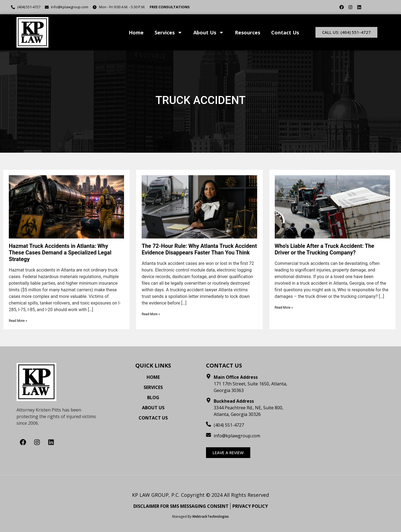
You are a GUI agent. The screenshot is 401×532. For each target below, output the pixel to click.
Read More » (18, 321)
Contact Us (285, 32)
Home (136, 32)
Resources (248, 32)
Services (168, 32)
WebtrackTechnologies (211, 516)
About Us (209, 32)
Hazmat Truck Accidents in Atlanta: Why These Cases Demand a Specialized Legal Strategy (60, 253)
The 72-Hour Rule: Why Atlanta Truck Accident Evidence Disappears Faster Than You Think (199, 249)
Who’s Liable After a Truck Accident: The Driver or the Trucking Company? (325, 249)
